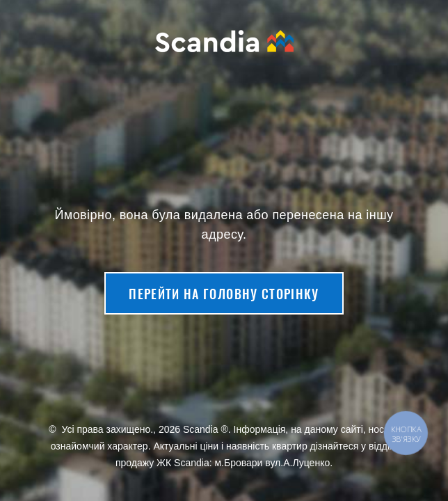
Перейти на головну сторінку (224, 294)
